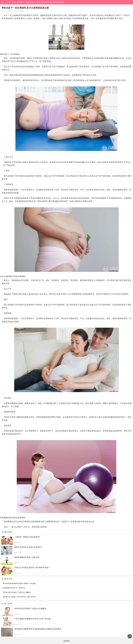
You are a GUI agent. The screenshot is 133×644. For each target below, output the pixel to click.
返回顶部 (130, 636)
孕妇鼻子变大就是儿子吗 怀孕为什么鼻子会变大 (19, 597)
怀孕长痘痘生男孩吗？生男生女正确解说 (17, 592)
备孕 (14, 2)
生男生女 (21, 2)
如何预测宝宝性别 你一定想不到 (14, 588)
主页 (8, 2)
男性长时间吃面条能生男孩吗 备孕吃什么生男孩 (19, 583)
